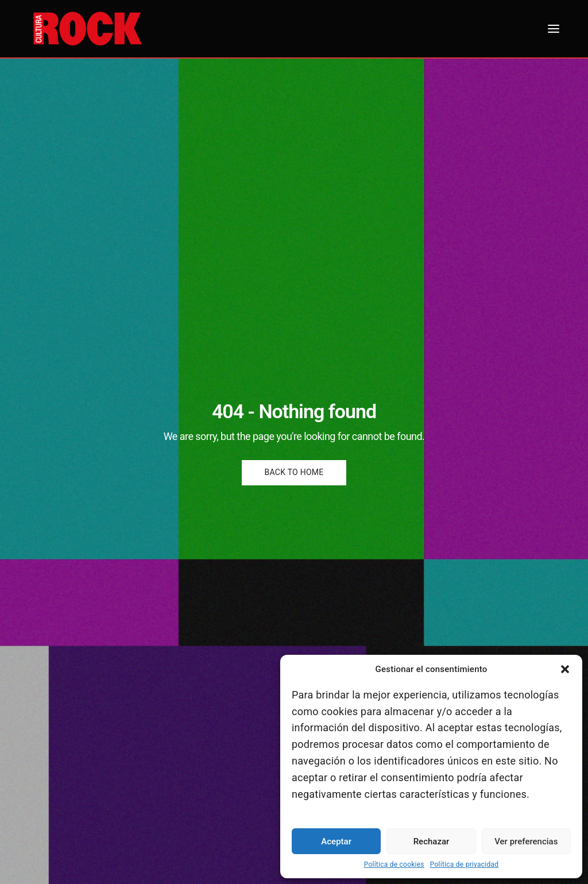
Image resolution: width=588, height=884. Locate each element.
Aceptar (336, 841)
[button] (565, 669)
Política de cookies (394, 864)
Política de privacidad (465, 864)
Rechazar (432, 841)
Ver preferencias (526, 841)
